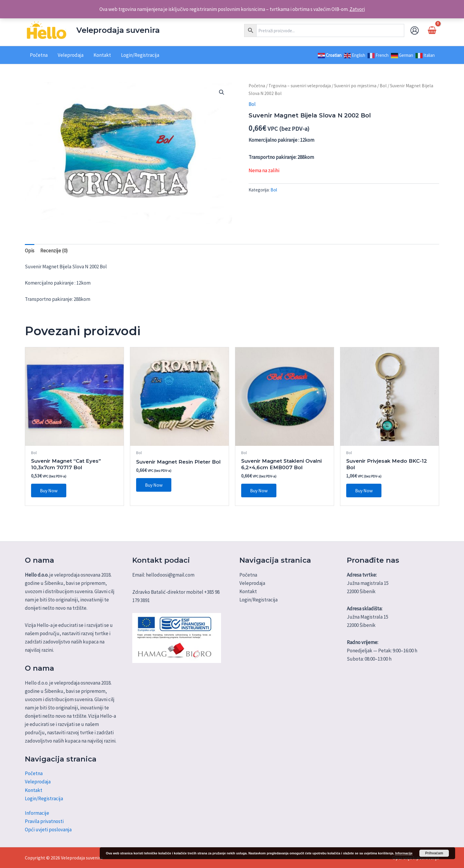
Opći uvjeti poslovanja (48, 830)
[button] (222, 92)
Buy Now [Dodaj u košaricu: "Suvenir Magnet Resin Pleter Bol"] (154, 485)
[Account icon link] (415, 30)
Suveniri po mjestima (355, 86)
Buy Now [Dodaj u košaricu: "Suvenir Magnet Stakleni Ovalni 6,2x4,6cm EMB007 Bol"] (259, 491)
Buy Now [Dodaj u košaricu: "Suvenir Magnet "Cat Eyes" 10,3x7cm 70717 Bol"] (49, 491)
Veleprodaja (38, 782)
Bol (383, 86)
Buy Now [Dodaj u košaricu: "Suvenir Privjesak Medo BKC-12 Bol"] (364, 491)
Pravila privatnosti (44, 821)
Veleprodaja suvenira (118, 30)
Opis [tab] (30, 251)
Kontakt (34, 790)
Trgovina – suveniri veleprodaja (300, 86)
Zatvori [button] (357, 9)
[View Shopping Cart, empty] (432, 30)
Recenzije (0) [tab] (54, 251)
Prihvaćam (434, 853)
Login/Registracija (44, 798)
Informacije (37, 813)
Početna (257, 86)
